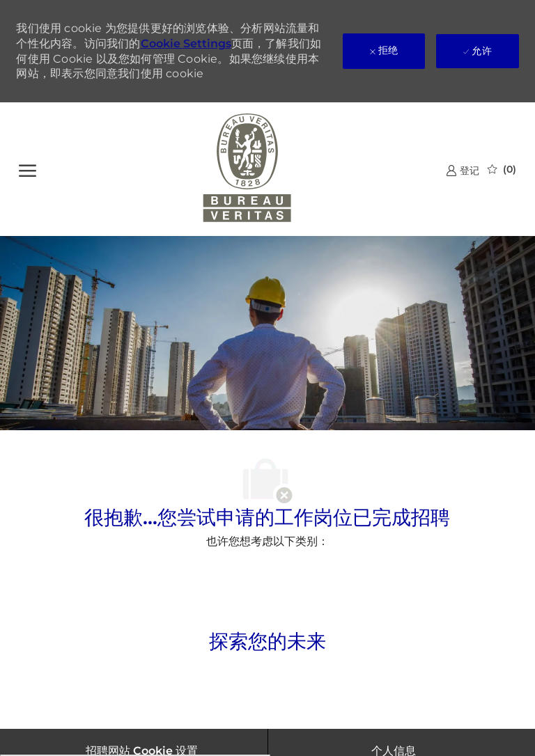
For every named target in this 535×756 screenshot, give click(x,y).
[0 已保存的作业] (502, 169)
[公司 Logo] (248, 169)
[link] (463, 170)
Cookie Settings (186, 44)
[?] (28, 169)
